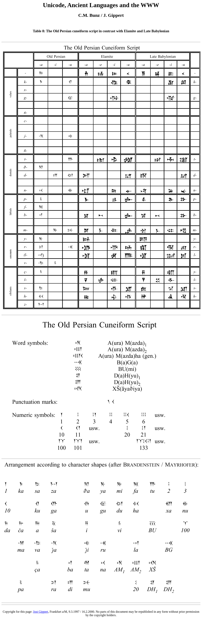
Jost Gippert (41, 612)
